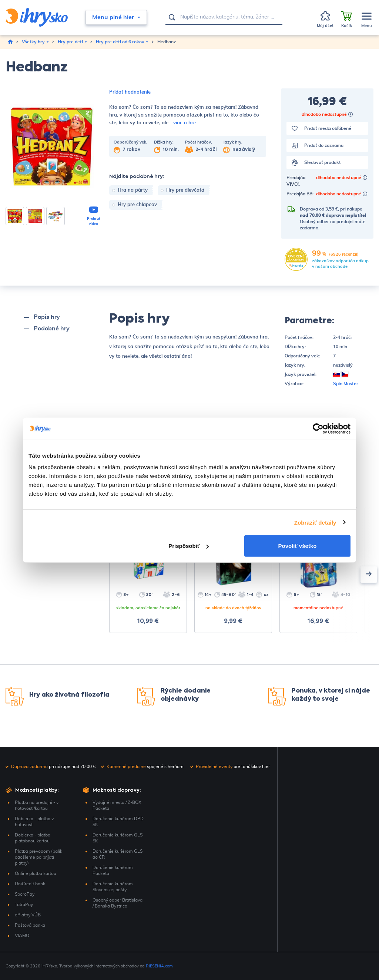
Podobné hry (52, 329)
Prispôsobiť (189, 546)
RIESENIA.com (159, 966)
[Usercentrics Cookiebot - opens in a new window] (318, 428)
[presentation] (369, 575)
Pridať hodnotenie (130, 92)
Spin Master (346, 384)
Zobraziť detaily (315, 522)
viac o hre (185, 123)
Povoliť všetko (298, 546)
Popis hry (47, 317)
